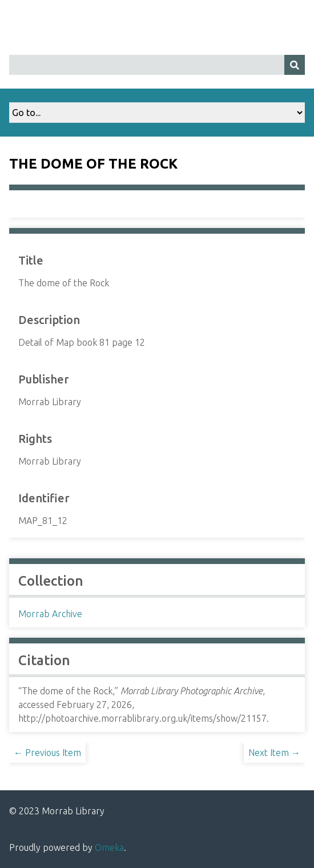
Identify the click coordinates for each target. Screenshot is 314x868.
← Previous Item (47, 753)
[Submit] (295, 65)
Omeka (109, 847)
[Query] (157, 65)
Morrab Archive (50, 614)
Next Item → (274, 753)
